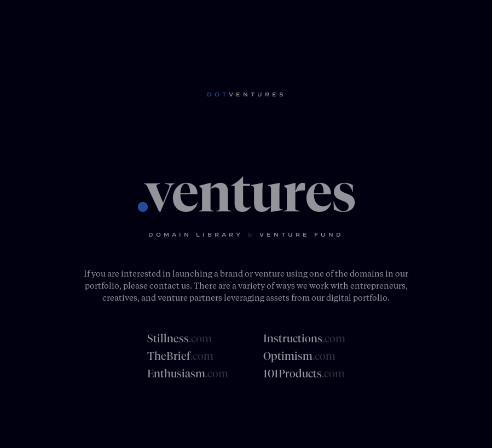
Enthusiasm (188, 374)
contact (164, 285)
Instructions (304, 338)
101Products (304, 374)
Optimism (299, 356)
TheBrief (180, 356)
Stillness (180, 338)
